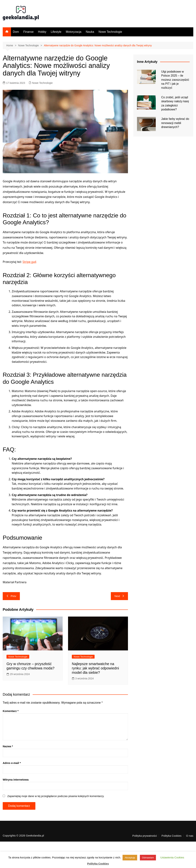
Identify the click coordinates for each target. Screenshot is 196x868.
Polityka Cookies (172, 836)
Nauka (90, 32)
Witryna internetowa (16, 780)
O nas (190, 836)
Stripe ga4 (29, 262)
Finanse (28, 32)
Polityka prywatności (145, 836)
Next (119, 596)
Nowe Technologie (110, 32)
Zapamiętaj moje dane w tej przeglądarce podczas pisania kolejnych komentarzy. (56, 796)
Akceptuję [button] (130, 858)
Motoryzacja (73, 32)
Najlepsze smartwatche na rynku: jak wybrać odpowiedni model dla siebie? (95, 668)
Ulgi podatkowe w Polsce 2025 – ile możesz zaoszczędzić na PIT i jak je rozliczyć (175, 80)
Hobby (42, 32)
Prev (11, 596)
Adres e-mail (12, 763)
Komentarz (11, 711)
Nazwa (8, 746)
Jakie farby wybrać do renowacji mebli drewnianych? (175, 123)
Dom (16, 32)
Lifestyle (56, 32)
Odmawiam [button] (148, 858)
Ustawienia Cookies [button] (172, 857)
